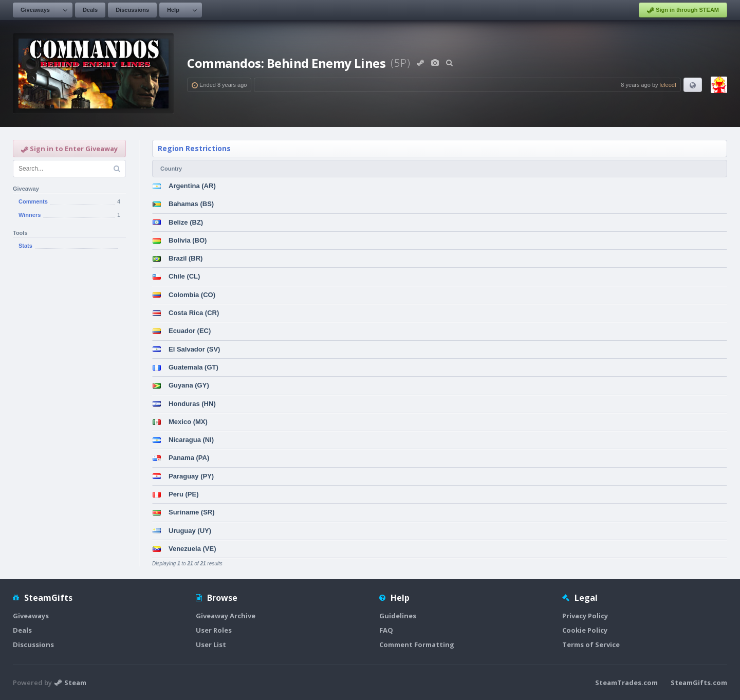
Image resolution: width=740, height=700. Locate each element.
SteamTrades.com (626, 683)
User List (211, 644)
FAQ (386, 630)
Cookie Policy (585, 630)
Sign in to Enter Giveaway (69, 149)
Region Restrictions (194, 148)
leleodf (668, 85)
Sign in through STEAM (683, 10)
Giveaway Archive (226, 616)
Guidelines (398, 616)
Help (173, 10)
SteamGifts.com (699, 683)
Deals (90, 10)
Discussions (132, 10)
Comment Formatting (417, 644)
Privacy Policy (585, 616)
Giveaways (35, 10)
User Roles (214, 630)
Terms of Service (591, 644)
